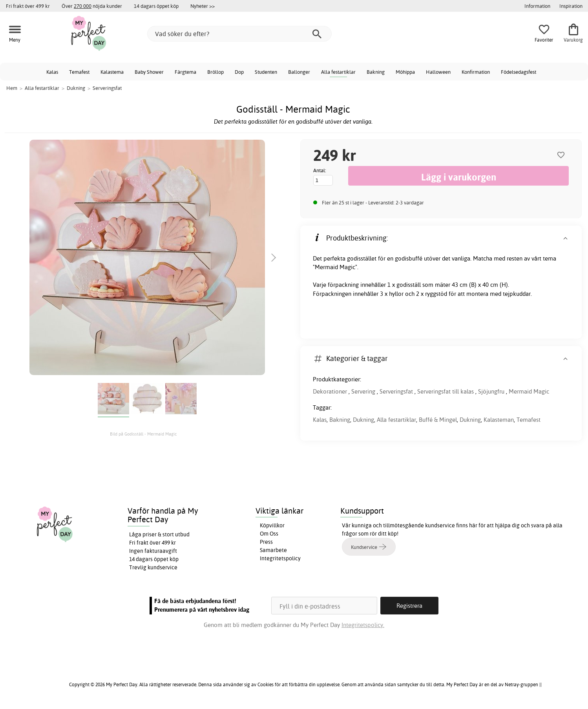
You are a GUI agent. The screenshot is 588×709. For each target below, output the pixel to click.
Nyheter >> (203, 6)
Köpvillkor (272, 525)
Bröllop (215, 72)
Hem (12, 88)
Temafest (79, 72)
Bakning (376, 72)
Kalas (52, 72)
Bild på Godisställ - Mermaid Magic (143, 434)
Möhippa (405, 72)
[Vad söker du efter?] (239, 34)
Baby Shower (149, 72)
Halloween (438, 72)
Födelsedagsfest (519, 72)
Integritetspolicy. (363, 625)
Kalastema (112, 72)
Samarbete (273, 550)
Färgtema (185, 72)
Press (266, 542)
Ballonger (299, 72)
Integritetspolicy (280, 558)
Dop (239, 72)
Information (537, 6)
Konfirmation (476, 72)
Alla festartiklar (338, 72)
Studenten (266, 72)
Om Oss (269, 534)
